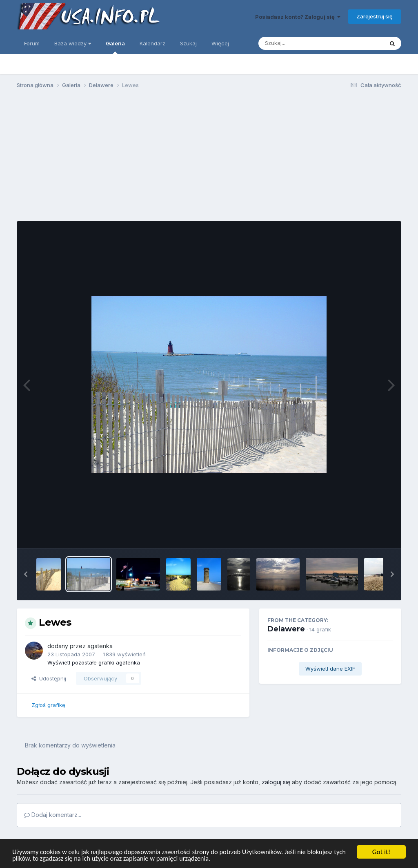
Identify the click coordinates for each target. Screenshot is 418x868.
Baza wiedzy (73, 43)
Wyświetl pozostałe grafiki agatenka (94, 662)
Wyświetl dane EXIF (330, 669)
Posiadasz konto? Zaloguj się (298, 17)
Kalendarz (152, 43)
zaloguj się (276, 782)
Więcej (220, 43)
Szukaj (188, 43)
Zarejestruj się (375, 16)
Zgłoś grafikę (48, 705)
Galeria (115, 47)
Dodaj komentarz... (53, 815)
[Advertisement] (209, 159)
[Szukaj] (301, 43)
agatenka (100, 646)
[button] (26, 574)
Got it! (381, 851)
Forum (32, 43)
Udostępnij (49, 678)
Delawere (286, 629)
